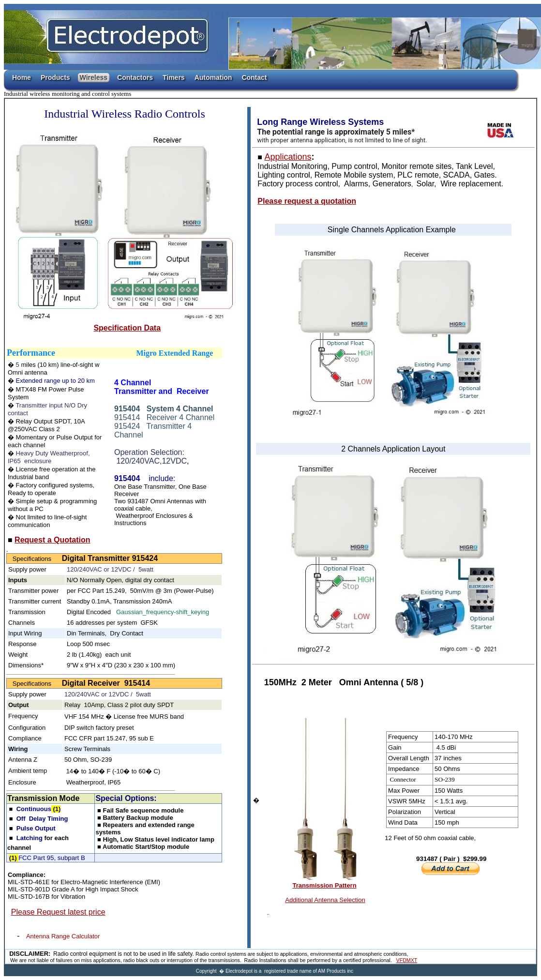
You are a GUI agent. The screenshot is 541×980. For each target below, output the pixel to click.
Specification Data (127, 328)
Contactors (135, 77)
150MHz (283, 682)
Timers (174, 77)
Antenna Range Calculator (63, 936)
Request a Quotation (52, 540)
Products (55, 77)
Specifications (35, 559)
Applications (288, 157)
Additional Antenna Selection (325, 900)
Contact (254, 77)
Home (22, 77)
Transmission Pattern (324, 885)
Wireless (94, 77)
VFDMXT (407, 960)
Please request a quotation (307, 201)
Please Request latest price (58, 912)
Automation (213, 77)
